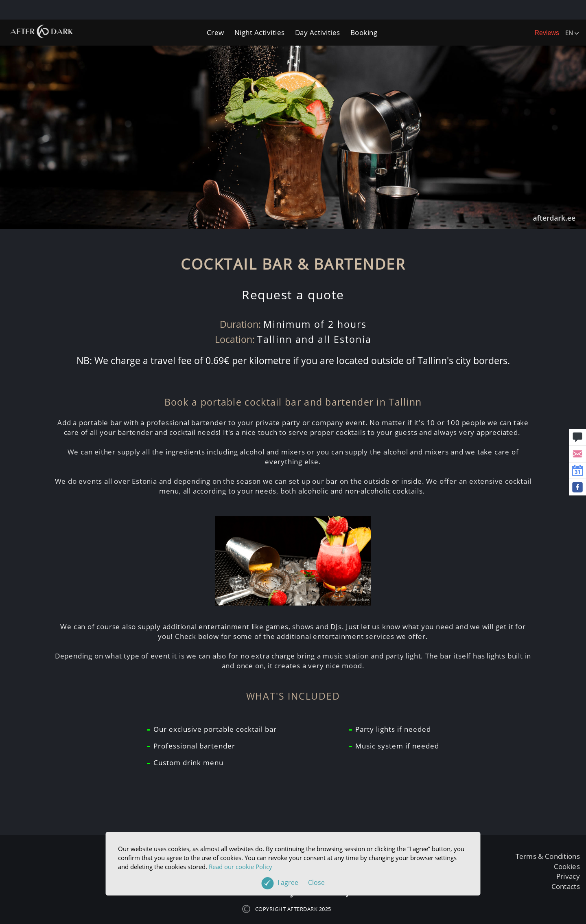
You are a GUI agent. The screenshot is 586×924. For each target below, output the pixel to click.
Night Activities (260, 32)
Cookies (567, 866)
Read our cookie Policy (241, 867)
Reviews (547, 33)
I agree (301, 882)
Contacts (566, 886)
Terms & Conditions (548, 856)
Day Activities (318, 32)
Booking (364, 32)
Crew (215, 32)
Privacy (568, 876)
